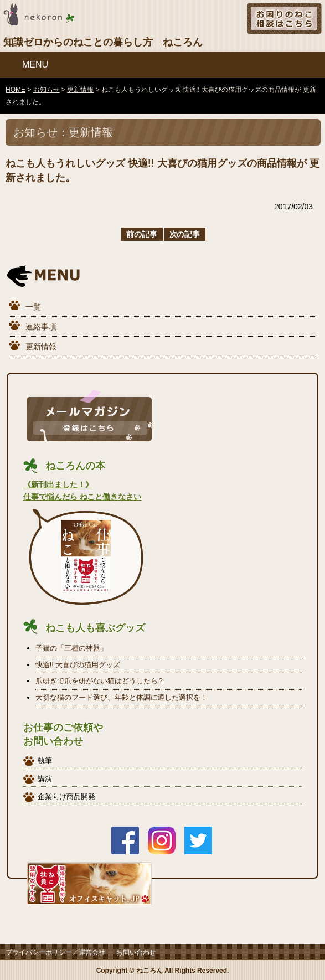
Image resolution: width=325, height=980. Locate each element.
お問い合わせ (136, 952)
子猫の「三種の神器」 (71, 648)
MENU (35, 65)
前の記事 (142, 234)
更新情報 (41, 347)
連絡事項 (41, 327)
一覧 (33, 307)
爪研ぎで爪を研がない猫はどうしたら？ (100, 681)
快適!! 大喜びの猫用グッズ (78, 665)
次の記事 (185, 234)
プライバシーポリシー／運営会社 (55, 952)
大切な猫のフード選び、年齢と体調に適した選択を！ (122, 697)
